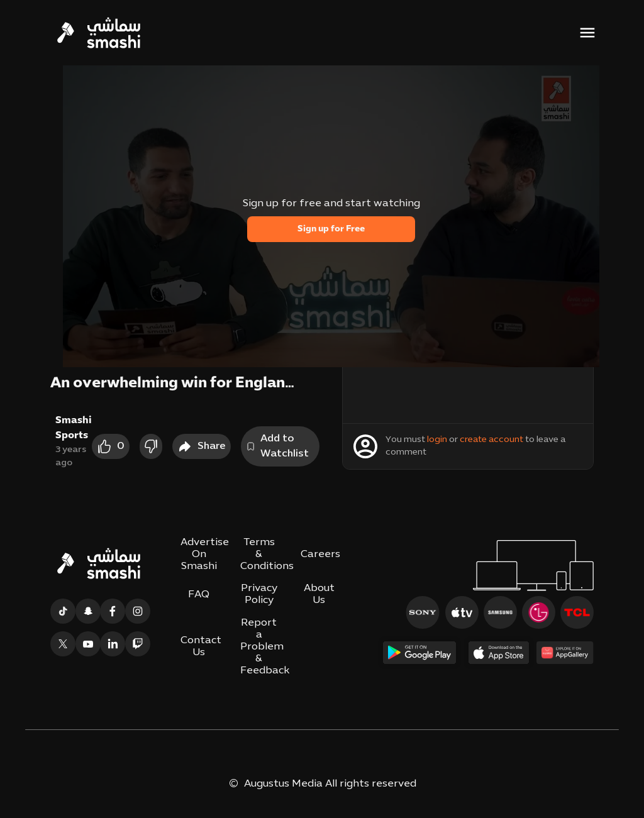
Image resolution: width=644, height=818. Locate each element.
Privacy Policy (259, 594)
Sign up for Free (331, 229)
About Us (319, 594)
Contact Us (201, 647)
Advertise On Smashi (205, 555)
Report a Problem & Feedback (265, 647)
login (437, 440)
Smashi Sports (74, 428)
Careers (320, 555)
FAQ (199, 595)
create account (491, 440)
